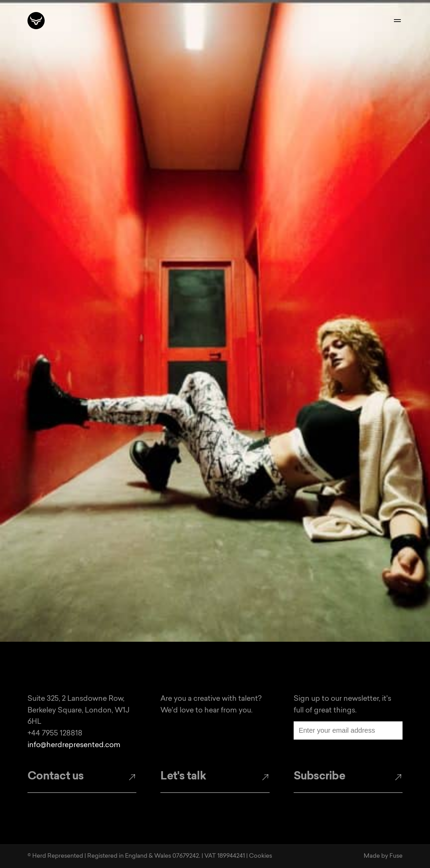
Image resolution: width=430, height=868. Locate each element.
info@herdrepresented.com (74, 745)
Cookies (261, 856)
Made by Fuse (383, 856)
